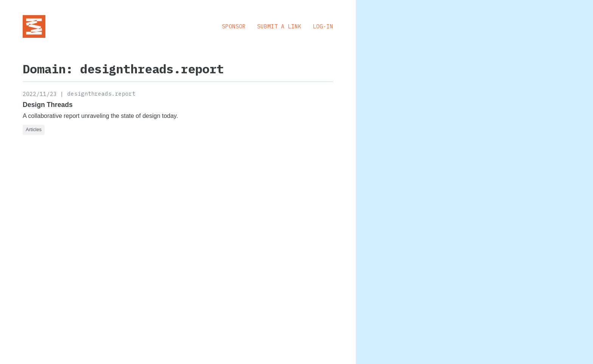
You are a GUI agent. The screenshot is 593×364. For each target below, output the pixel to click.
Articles (34, 129)
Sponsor (234, 26)
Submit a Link (279, 26)
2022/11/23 (40, 94)
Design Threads (48, 105)
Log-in (323, 26)
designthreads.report (101, 94)
